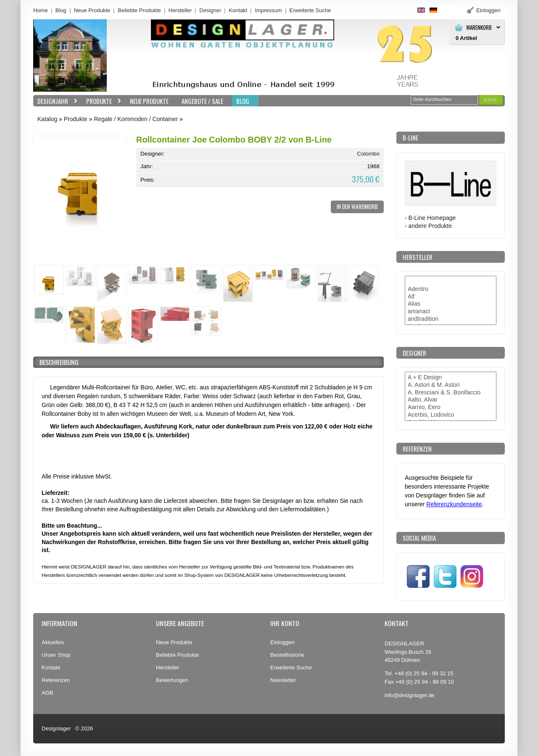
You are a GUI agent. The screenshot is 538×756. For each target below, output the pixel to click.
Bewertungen (172, 680)
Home (41, 10)
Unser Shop (56, 655)
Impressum (268, 10)
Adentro (451, 289)
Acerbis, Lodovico (451, 415)
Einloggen (282, 642)
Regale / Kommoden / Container (136, 119)
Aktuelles (53, 642)
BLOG (243, 101)
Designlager (56, 728)
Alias (451, 304)
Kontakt (238, 10)
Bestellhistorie (287, 655)
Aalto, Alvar (451, 400)
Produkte (102, 101)
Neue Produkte (92, 10)
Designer (210, 10)
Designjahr (55, 101)
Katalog (47, 119)
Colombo (368, 154)
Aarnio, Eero (451, 407)
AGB (47, 693)
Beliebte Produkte (139, 10)
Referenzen (56, 680)
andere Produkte (430, 226)
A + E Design (451, 378)
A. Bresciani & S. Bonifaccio (451, 393)
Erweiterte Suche (291, 667)
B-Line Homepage (432, 218)
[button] (491, 100)
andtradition (451, 319)
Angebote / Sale (202, 101)
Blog (61, 10)
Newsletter (283, 680)
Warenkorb (479, 28)
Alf (451, 297)
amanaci (451, 312)
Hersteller (180, 10)
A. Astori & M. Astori (451, 385)
